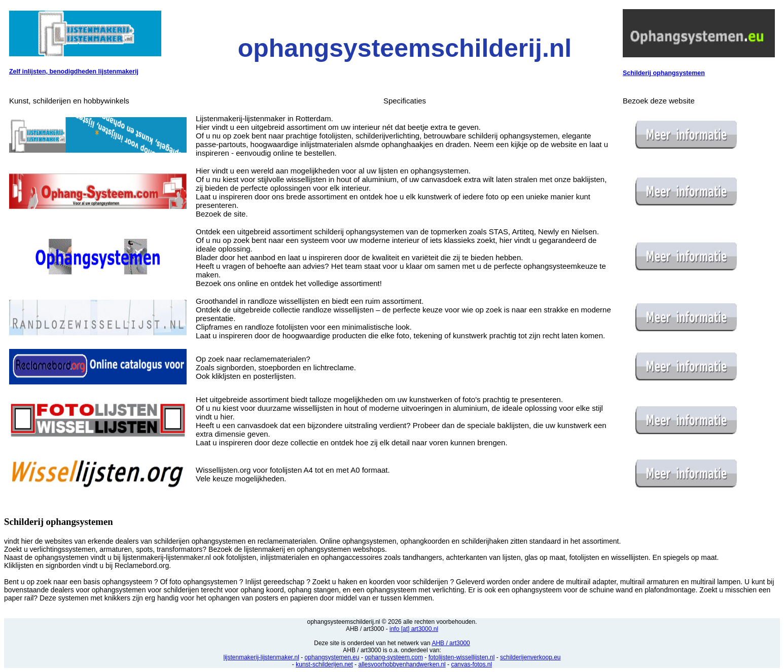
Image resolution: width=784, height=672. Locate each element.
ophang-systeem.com (394, 657)
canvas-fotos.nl (471, 664)
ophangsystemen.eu (332, 657)
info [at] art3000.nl (414, 629)
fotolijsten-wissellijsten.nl (462, 657)
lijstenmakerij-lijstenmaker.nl (261, 657)
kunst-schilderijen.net (324, 664)
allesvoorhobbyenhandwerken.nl (402, 664)
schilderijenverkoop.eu (530, 657)
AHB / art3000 (451, 643)
